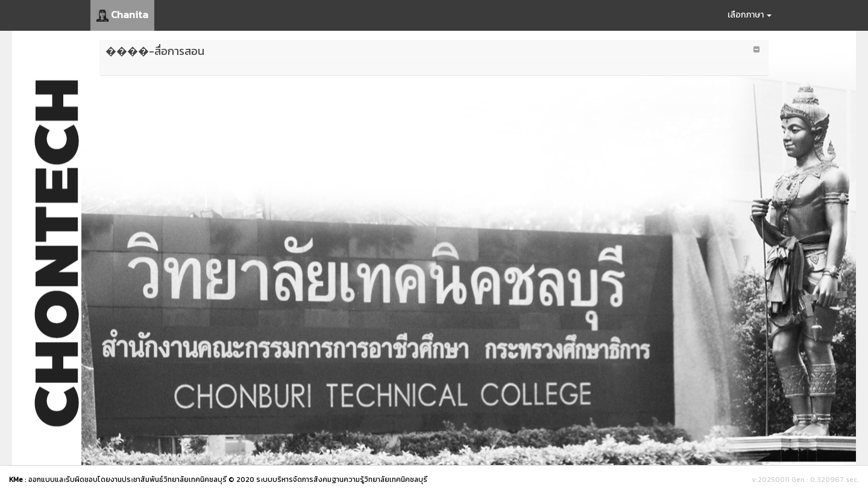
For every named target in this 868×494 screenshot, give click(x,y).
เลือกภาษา (750, 15)
